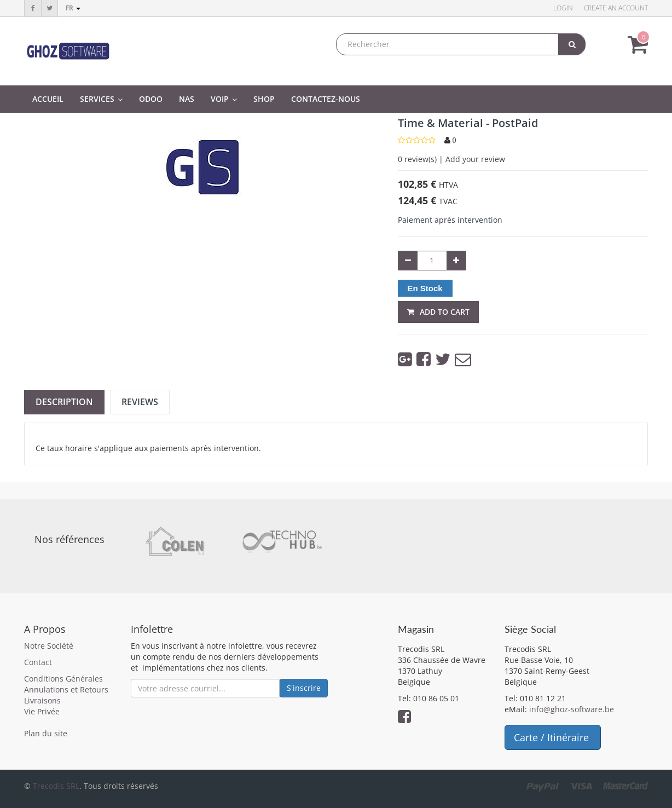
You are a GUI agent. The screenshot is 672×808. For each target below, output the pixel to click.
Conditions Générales (63, 679)
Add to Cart (438, 312)
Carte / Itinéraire (553, 737)
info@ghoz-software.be (572, 709)
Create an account (616, 8)
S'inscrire (304, 688)
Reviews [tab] (140, 402)
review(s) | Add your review (451, 159)
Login (563, 8)
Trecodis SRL (56, 786)
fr (73, 8)
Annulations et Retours (66, 689)
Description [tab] (64, 402)
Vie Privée (42, 711)
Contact (38, 662)
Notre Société (49, 646)
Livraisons (42, 700)
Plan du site (46, 733)
